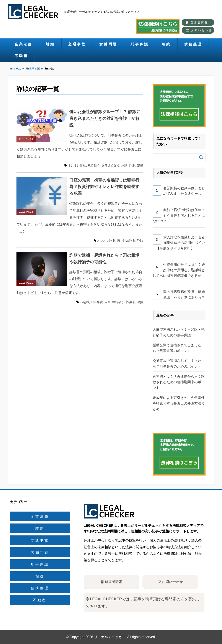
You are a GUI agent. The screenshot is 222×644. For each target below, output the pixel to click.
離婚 (50, 44)
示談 (124, 165)
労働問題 (108, 44)
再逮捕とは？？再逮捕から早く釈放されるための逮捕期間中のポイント (179, 382)
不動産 (21, 56)
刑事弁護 (140, 44)
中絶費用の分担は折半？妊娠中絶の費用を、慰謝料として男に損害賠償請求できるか (179, 270)
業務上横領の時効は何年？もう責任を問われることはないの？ (179, 215)
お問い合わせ (199, 30)
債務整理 (193, 44)
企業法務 (24, 44)
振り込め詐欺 (111, 165)
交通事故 (77, 44)
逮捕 (140, 165)
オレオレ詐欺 (77, 165)
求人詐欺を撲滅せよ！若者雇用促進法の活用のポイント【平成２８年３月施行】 (179, 243)
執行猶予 (94, 165)
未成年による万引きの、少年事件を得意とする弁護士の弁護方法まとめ (179, 403)
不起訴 (84, 302)
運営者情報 (197, 22)
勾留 (108, 302)
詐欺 (132, 165)
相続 (166, 44)
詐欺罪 (131, 302)
